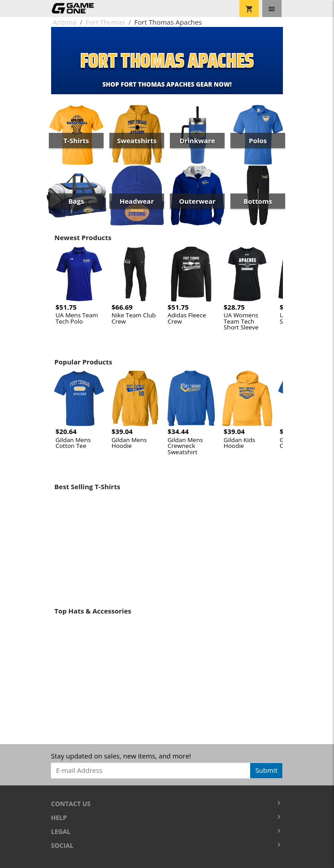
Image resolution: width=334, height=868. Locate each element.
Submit (266, 770)
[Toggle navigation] (272, 9)
